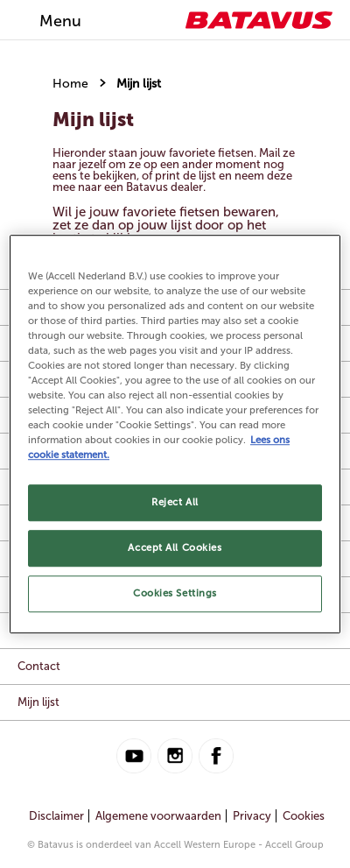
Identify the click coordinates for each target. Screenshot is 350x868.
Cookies (304, 816)
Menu (60, 21)
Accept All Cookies (175, 547)
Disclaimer (56, 816)
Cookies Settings (175, 593)
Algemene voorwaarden (158, 816)
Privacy (252, 816)
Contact (39, 666)
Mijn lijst (139, 84)
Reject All (175, 503)
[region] (175, 434)
